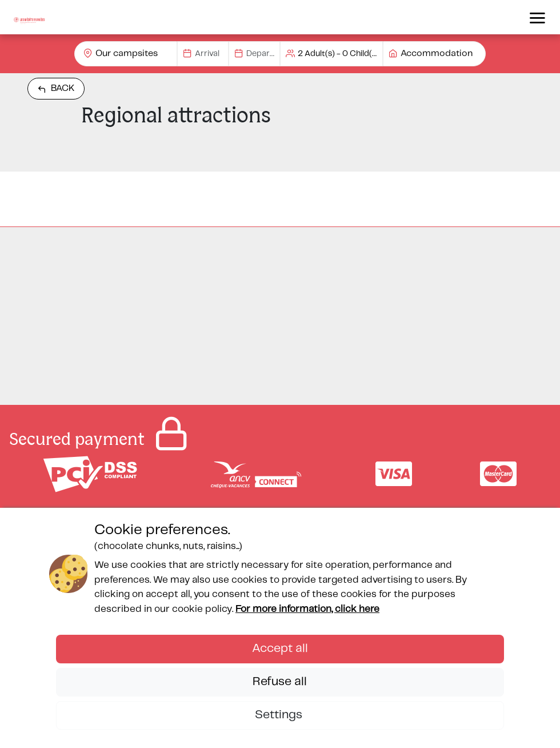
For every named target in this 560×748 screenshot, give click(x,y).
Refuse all (280, 682)
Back (56, 89)
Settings (280, 715)
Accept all (280, 648)
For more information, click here (307, 609)
